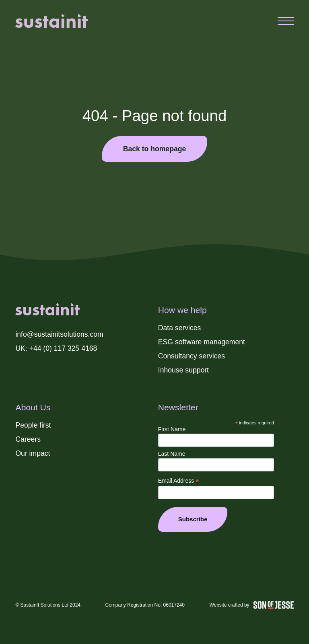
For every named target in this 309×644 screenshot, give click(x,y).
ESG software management (202, 342)
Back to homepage (154, 149)
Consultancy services (192, 356)
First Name (172, 429)
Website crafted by (251, 605)
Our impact (33, 453)
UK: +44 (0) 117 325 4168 (56, 348)
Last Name (172, 454)
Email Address (179, 481)
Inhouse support (183, 370)
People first (33, 425)
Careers (28, 439)
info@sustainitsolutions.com (59, 334)
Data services (180, 328)
